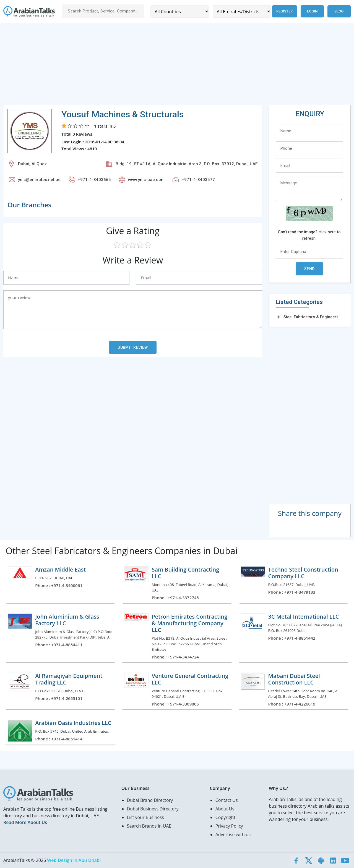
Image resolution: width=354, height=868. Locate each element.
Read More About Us (25, 822)
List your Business (145, 817)
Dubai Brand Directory (150, 800)
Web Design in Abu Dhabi (74, 860)
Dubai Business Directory (153, 809)
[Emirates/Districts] (242, 11)
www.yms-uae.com (146, 180)
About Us (225, 809)
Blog (339, 11)
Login (312, 11)
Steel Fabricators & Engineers (311, 317)
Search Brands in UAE (149, 826)
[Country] (180, 11)
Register (284, 11)
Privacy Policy (229, 826)
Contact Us (227, 800)
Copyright (225, 817)
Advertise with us (233, 835)
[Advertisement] (169, 66)
